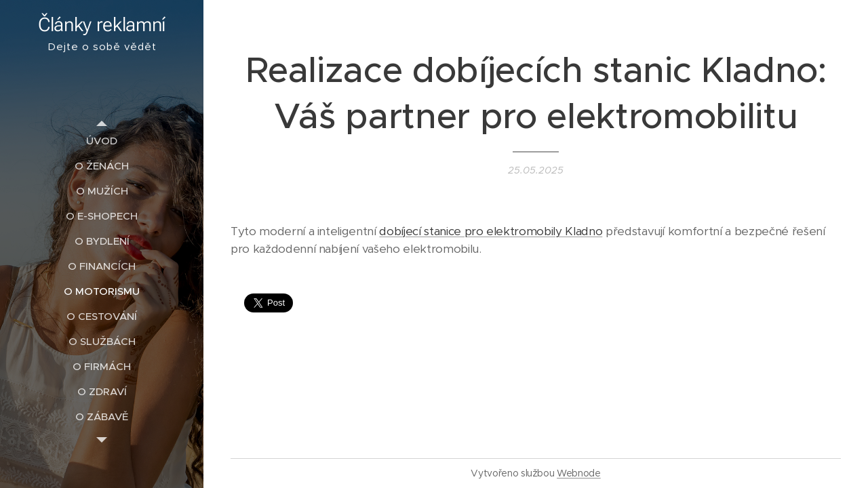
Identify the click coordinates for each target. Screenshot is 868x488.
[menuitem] (102, 141)
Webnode (579, 473)
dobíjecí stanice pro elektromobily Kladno (491, 231)
